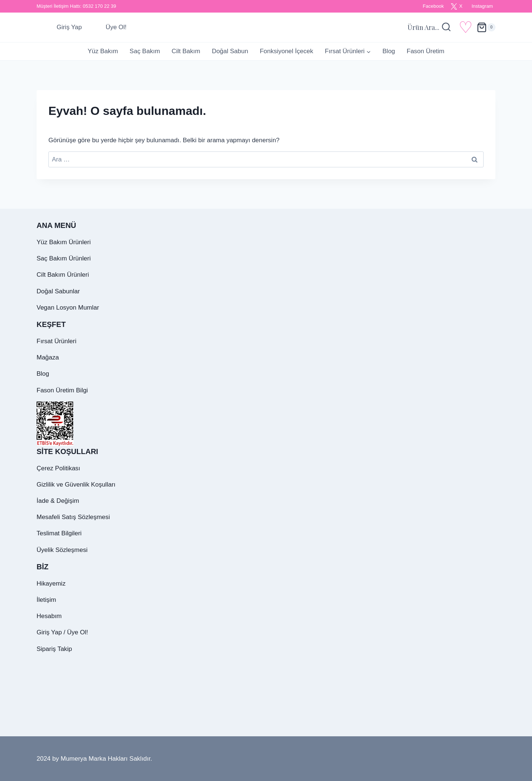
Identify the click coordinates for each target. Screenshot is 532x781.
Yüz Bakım (103, 51)
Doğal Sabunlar (58, 291)
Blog (389, 51)
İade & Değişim (58, 501)
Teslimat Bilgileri (59, 533)
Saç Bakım (145, 51)
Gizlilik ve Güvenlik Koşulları (76, 485)
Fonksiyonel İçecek (287, 51)
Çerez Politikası (58, 468)
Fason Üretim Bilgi (62, 390)
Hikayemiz (51, 584)
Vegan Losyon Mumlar (68, 308)
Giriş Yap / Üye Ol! (62, 632)
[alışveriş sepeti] (486, 27)
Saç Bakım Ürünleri (64, 258)
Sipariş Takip (54, 649)
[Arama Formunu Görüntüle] (429, 28)
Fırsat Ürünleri (57, 341)
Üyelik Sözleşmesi (62, 550)
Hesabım (49, 616)
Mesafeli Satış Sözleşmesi (73, 517)
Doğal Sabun (230, 51)
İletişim (46, 600)
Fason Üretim (426, 51)
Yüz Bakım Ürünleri (64, 242)
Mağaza (48, 357)
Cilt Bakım (186, 51)
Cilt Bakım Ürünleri (63, 275)
